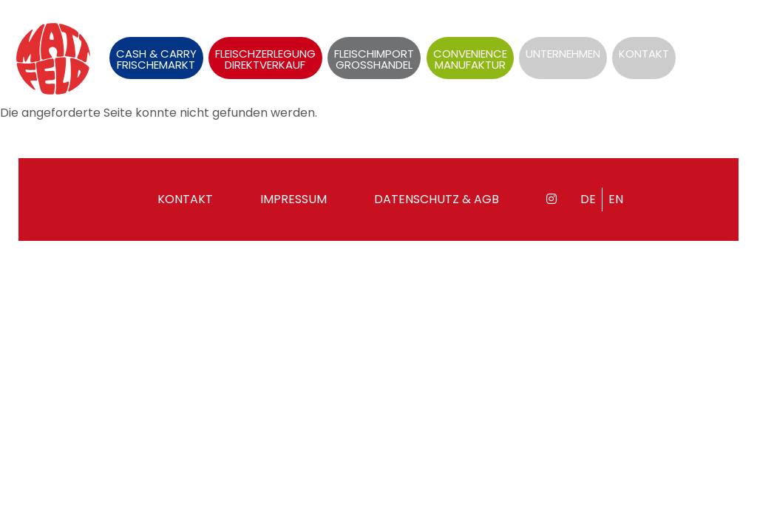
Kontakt (185, 199)
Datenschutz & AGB (437, 199)
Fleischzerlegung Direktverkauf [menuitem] (265, 59)
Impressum (293, 199)
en (732, 33)
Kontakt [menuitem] (644, 54)
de (704, 33)
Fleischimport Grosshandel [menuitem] (374, 59)
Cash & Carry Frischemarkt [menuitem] (156, 59)
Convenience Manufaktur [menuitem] (470, 59)
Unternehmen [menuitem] (563, 54)
